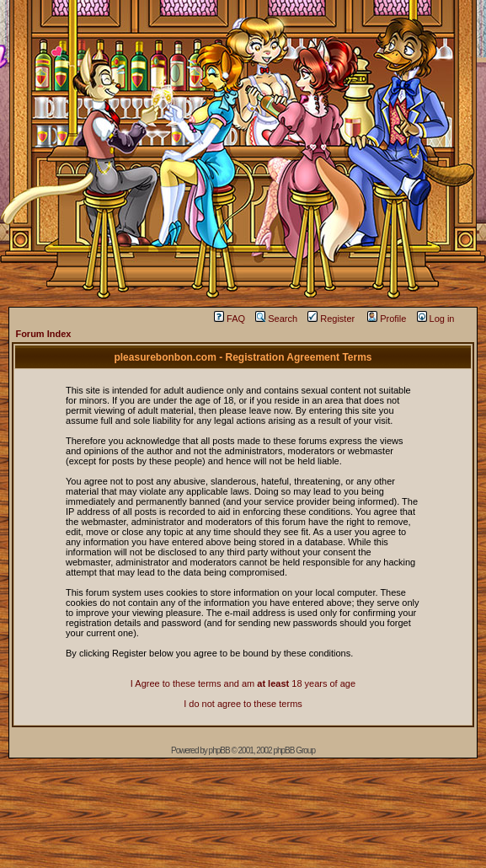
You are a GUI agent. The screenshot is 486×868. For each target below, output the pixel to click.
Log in (436, 319)
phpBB (219, 750)
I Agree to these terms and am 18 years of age (243, 683)
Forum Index (43, 334)
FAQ (230, 319)
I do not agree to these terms (243, 704)
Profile (387, 319)
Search (276, 319)
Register (331, 319)
